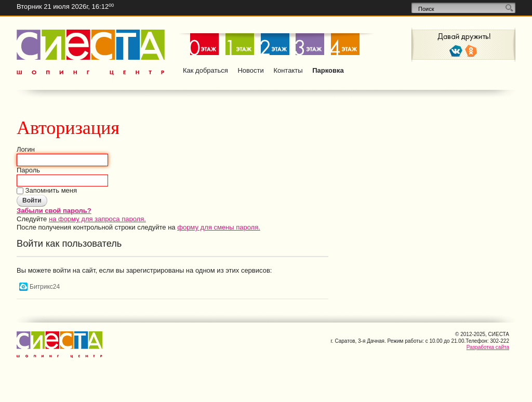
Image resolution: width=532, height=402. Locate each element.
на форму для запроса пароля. (97, 219)
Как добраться (205, 70)
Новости (250, 70)
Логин (26, 149)
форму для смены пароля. (219, 227)
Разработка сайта (488, 347)
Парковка (328, 70)
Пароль (28, 170)
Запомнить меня (50, 190)
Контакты (288, 70)
